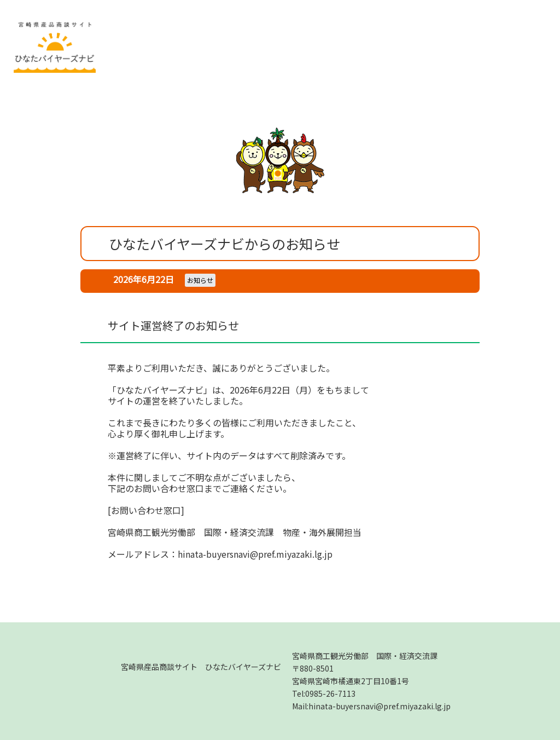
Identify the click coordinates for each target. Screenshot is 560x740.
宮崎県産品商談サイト (201, 667)
